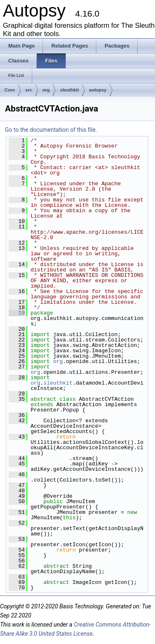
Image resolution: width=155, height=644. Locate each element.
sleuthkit (69, 90)
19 (17, 313)
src (29, 90)
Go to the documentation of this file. (51, 130)
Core (10, 90)
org (46, 90)
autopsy (98, 90)
